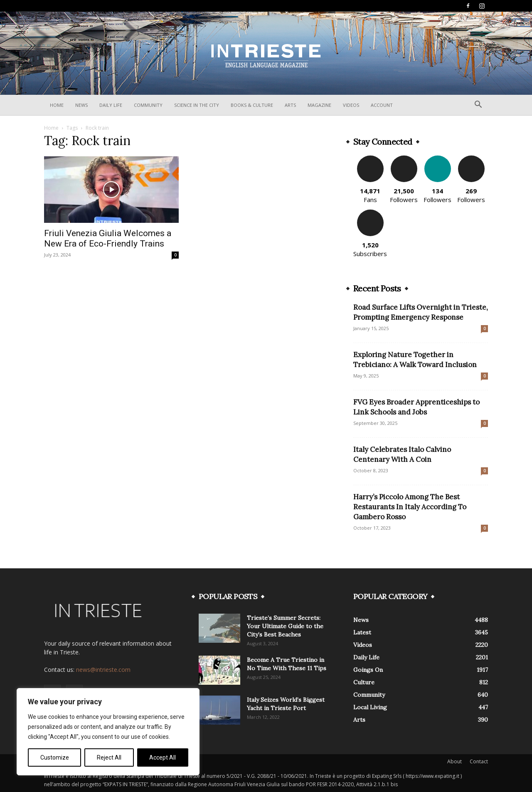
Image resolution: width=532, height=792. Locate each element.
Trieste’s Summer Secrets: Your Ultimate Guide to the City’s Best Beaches (285, 626)
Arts (290, 105)
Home (57, 105)
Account (382, 105)
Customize (55, 757)
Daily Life (111, 105)
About (454, 761)
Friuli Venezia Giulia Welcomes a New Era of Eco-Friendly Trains (108, 238)
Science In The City (197, 105)
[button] (478, 105)
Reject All (109, 757)
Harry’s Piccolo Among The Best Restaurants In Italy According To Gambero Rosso (410, 507)
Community (148, 105)
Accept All (163, 757)
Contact (479, 761)
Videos (351, 105)
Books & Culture (252, 105)
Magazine (319, 105)
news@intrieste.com (103, 670)
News (81, 105)
